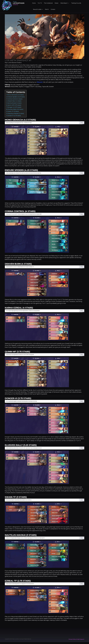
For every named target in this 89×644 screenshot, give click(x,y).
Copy (82, 123)
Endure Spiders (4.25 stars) (16, 97)
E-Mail (78, 639)
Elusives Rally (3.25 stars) (15, 109)
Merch (47, 9)
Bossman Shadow (17, 63)
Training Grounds (76, 3)
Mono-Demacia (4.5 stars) (15, 95)
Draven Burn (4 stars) (14, 101)
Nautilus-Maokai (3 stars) (16, 113)
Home (34, 3)
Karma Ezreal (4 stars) (14, 103)
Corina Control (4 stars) (15, 99)
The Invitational (48, 3)
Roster (57, 3)
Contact (53, 9)
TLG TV (40, 3)
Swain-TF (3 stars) (13, 111)
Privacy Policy (72, 639)
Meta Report (65, 3)
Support (82, 639)
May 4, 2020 (8, 63)
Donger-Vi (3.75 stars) (14, 107)
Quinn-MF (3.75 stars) (14, 105)
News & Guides (38, 9)
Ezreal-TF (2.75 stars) (14, 116)
